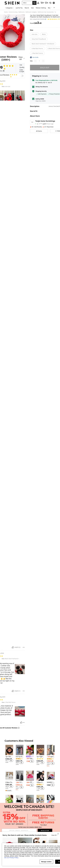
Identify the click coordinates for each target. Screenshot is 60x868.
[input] (19, 831)
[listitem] (9, 755)
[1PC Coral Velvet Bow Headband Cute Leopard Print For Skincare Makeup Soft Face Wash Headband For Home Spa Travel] (30, 776)
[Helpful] (13, 647)
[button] (27, 3)
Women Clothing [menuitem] (41, 8)
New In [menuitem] (27, 8)
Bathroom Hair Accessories (46, 12)
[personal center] (38, 3)
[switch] (22, 76)
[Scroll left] (52, 8)
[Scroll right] (54, 8)
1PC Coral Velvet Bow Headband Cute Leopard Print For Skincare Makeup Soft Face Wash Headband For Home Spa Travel (30, 782)
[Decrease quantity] (35, 61)
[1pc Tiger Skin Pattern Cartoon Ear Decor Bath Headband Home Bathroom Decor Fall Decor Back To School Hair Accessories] (40, 750)
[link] (42, 3)
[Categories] (10, 8)
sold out (45, 68)
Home (6, 12)
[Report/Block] (24, 647)
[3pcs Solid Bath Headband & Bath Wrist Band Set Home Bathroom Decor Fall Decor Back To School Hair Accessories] (40, 800)
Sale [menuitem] (32, 8)
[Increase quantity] (43, 61)
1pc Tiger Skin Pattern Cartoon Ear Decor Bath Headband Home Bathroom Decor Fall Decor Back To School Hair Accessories (40, 757)
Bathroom (22, 12)
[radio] (35, 34)
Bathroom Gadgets (31, 12)
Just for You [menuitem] (19, 8)
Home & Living (13, 12)
